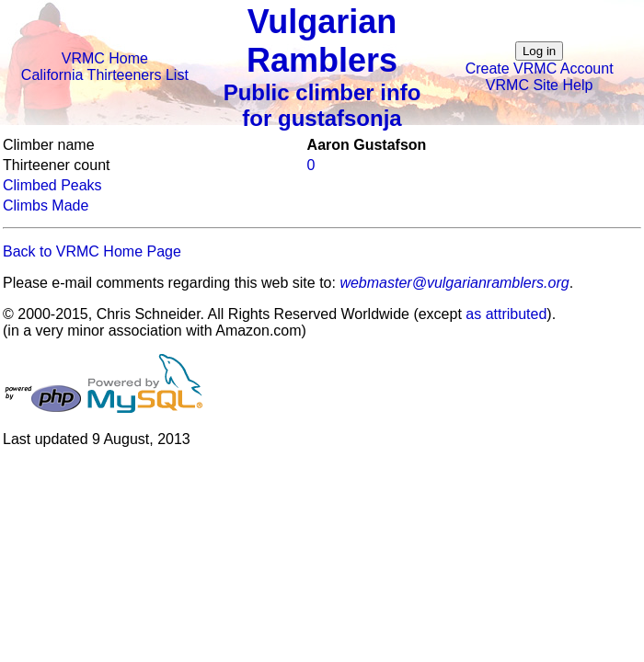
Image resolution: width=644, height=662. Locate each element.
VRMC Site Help (539, 85)
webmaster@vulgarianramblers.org (454, 283)
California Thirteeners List (105, 75)
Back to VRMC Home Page (92, 251)
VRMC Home (105, 58)
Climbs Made (46, 205)
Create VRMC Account (540, 68)
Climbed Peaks (52, 185)
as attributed (506, 314)
